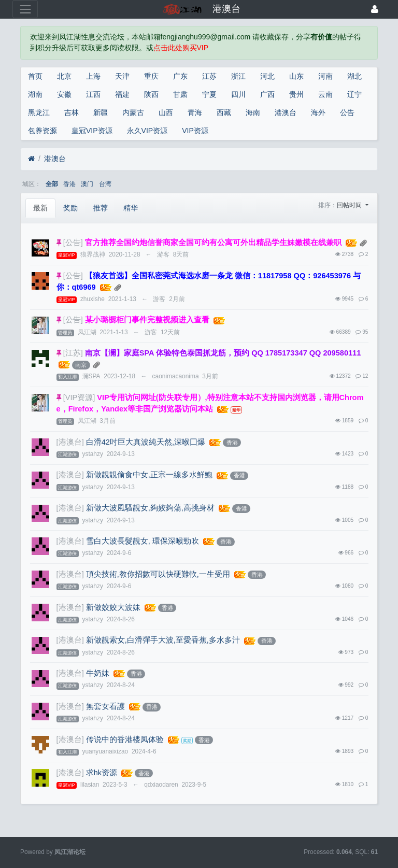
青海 (195, 112)
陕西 (151, 94)
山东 (296, 76)
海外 (318, 112)
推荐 (101, 208)
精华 (131, 208)
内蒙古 (133, 112)
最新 (40, 208)
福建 (122, 94)
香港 (69, 184)
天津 (122, 76)
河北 (267, 76)
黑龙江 (39, 112)
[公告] (73, 243)
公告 (347, 112)
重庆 (151, 76)
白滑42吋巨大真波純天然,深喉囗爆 (146, 442)
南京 (81, 365)
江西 (93, 94)
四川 (238, 94)
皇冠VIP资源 (92, 131)
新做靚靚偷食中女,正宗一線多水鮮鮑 (149, 475)
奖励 (70, 208)
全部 (52, 184)
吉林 (72, 112)
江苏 (209, 76)
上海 (93, 76)
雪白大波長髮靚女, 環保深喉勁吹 (143, 541)
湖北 (354, 76)
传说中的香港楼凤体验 (125, 739)
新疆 (101, 112)
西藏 (224, 112)
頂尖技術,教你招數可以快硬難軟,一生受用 (158, 574)
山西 (166, 112)
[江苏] (73, 353)
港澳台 (286, 112)
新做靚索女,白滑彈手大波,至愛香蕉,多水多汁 (163, 640)
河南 (325, 76)
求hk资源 (102, 773)
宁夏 (209, 94)
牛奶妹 (98, 673)
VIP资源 (195, 131)
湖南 (35, 94)
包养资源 (42, 131)
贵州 (296, 94)
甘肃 (180, 94)
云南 (325, 94)
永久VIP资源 (147, 131)
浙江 (238, 76)
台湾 (105, 184)
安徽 (64, 94)
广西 (267, 94)
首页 (35, 76)
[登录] (375, 9)
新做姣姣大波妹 (113, 607)
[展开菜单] (25, 9)
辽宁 (354, 94)
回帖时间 (350, 205)
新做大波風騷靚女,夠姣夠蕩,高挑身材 (150, 508)
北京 (64, 76)
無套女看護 (105, 706)
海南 (253, 112)
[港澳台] (70, 442)
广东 (180, 76)
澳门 (87, 184)
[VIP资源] (79, 397)
